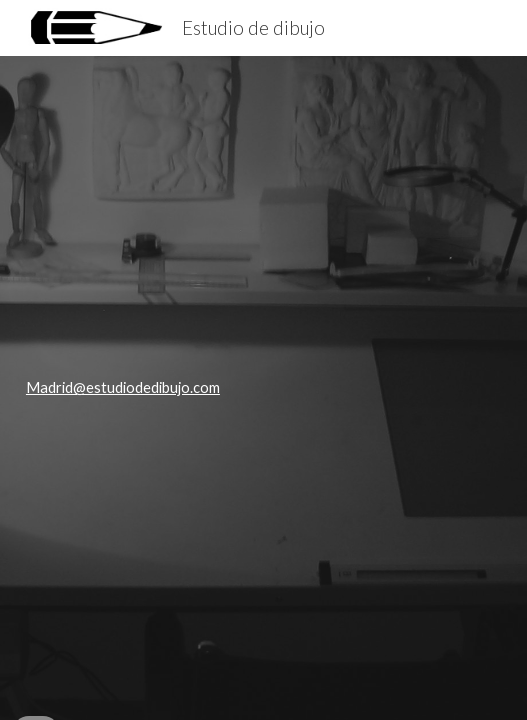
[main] (263, 388)
